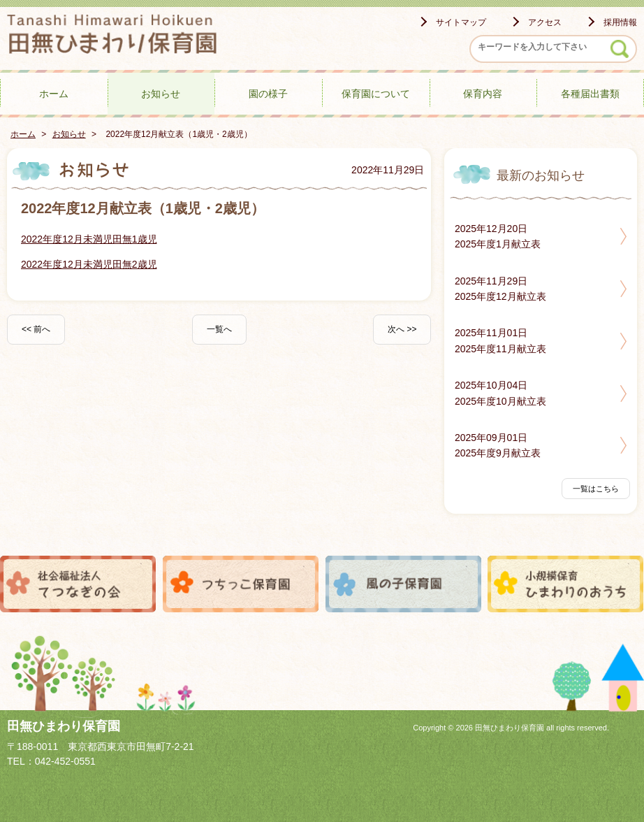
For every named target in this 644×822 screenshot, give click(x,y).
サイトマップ (461, 22)
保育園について (376, 94)
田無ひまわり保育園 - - (112, 36)
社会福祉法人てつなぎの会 (78, 584)
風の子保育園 (404, 584)
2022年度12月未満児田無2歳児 (89, 264)
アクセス (545, 22)
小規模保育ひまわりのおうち (566, 584)
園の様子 (268, 94)
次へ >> (402, 329)
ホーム (54, 94)
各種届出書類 (590, 94)
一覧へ (219, 329)
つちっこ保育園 (241, 584)
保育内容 (483, 94)
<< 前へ (36, 329)
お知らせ (161, 94)
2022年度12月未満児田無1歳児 (89, 239)
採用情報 (620, 22)
